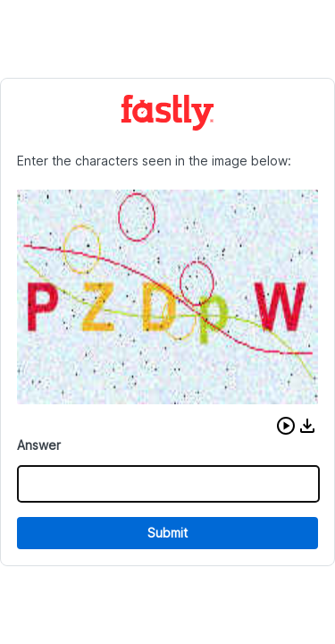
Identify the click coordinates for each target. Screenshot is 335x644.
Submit (167, 533)
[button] (286, 426)
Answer (39, 445)
